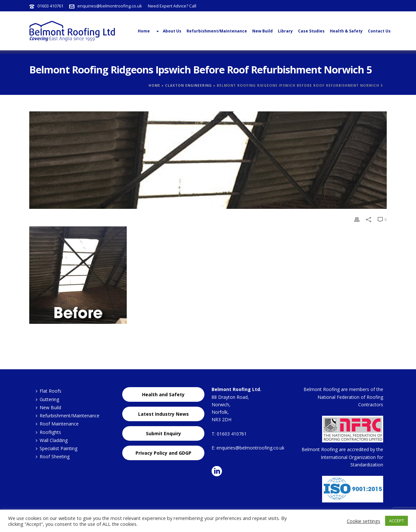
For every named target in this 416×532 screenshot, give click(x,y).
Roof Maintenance (57, 424)
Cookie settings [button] (364, 521)
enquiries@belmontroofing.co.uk (110, 6)
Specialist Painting (57, 448)
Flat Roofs (49, 391)
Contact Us (379, 31)
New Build (262, 31)
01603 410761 (50, 6)
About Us (168, 31)
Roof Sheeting (53, 456)
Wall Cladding (52, 440)
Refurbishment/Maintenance (217, 31)
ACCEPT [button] (396, 521)
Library (285, 31)
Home (154, 85)
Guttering (47, 399)
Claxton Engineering (188, 85)
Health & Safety (346, 31)
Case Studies (311, 31)
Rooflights (48, 432)
